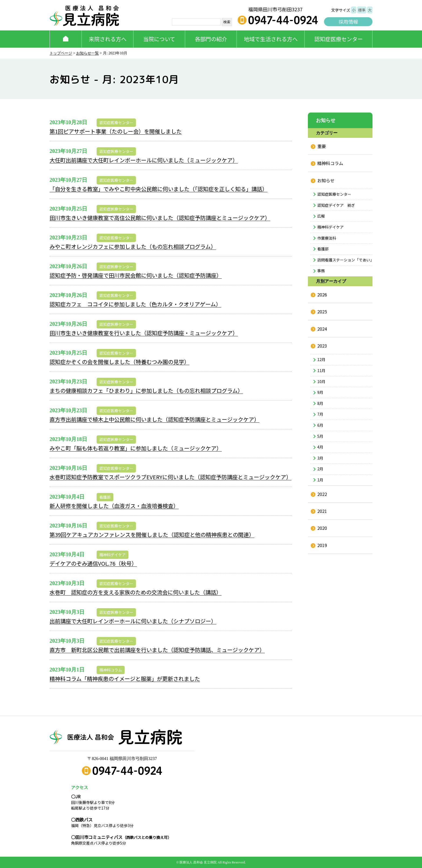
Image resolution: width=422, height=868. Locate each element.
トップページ (61, 53)
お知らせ (326, 180)
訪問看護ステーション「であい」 (345, 260)
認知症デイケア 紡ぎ (336, 205)
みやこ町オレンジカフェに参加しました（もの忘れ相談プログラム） (133, 246)
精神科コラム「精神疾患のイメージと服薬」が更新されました (125, 679)
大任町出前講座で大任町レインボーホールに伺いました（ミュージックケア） (144, 160)
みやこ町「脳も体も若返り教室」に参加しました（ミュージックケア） (136, 448)
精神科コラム (111, 670)
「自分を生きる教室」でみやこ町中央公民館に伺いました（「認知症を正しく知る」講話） (159, 189)
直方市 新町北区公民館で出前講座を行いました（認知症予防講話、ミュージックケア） (157, 650)
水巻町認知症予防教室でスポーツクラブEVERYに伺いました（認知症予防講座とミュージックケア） (170, 477)
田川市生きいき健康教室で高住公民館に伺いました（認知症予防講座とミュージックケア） (160, 218)
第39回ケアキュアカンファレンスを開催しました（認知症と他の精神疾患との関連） (152, 535)
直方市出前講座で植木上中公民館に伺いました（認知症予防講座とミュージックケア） (154, 419)
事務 (321, 271)
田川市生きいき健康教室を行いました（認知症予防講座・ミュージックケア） (144, 333)
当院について (159, 39)
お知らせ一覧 (87, 53)
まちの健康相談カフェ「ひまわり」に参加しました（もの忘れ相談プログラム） (146, 391)
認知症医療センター (339, 39)
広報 (321, 216)
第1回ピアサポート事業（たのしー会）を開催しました (116, 131)
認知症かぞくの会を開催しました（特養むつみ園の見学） (119, 362)
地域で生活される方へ (271, 39)
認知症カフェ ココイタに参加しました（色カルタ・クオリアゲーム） (135, 304)
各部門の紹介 (211, 39)
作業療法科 (327, 238)
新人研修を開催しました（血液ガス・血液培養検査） (114, 506)
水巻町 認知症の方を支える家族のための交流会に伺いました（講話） (136, 592)
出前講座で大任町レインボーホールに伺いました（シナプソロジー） (133, 621)
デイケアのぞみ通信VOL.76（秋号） (93, 563)
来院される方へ (108, 39)
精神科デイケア (112, 555)
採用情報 (348, 22)
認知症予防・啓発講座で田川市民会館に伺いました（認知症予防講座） (136, 275)
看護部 (105, 497)
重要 (322, 146)
